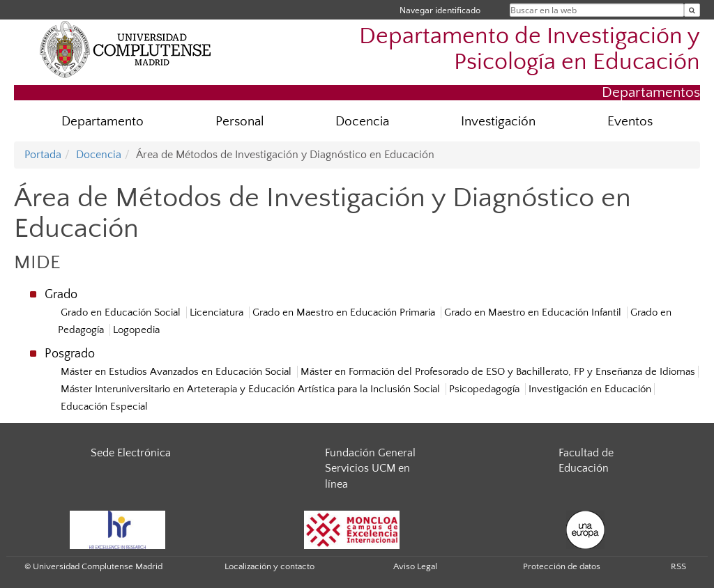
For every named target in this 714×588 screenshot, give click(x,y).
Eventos (630, 122)
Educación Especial (104, 407)
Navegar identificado (440, 10)
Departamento (102, 122)
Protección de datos (562, 566)
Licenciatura (217, 312)
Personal (240, 122)
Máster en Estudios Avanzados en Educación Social (176, 372)
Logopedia (136, 330)
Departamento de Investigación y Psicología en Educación (530, 49)
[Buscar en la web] (692, 10)
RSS (678, 566)
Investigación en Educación (590, 389)
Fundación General (370, 453)
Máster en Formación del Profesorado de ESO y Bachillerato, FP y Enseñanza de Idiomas (498, 372)
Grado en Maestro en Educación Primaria (344, 312)
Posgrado (70, 354)
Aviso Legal (415, 566)
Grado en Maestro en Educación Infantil (533, 312)
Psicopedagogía (484, 389)
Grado (61, 295)
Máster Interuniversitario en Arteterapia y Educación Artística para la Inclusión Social (250, 389)
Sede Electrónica (131, 453)
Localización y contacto (269, 566)
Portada (43, 155)
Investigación (498, 122)
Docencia (362, 122)
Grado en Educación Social (121, 312)
